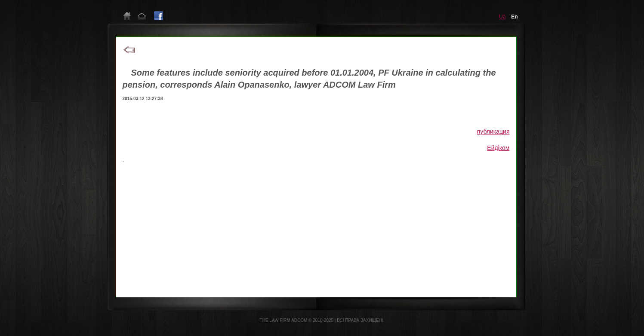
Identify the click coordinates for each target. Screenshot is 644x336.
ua (502, 17)
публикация (493, 131)
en (514, 17)
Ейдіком (498, 148)
